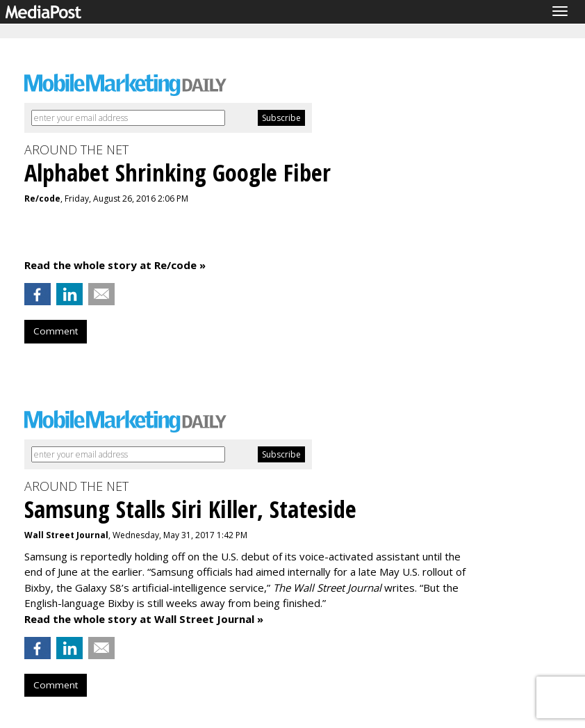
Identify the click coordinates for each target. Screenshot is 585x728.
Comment (56, 331)
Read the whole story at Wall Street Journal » (144, 619)
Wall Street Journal (66, 535)
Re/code (42, 199)
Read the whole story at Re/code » (115, 265)
